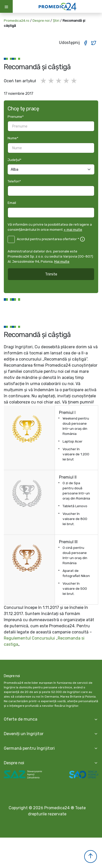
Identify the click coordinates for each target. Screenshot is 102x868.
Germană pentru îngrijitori (29, 748)
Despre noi (41, 20)
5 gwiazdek (74, 81)
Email (12, 203)
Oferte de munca (21, 719)
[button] (91, 857)
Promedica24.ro (17, 20)
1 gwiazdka (44, 81)
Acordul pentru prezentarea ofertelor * (48, 239)
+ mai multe (73, 229)
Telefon (14, 181)
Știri (56, 20)
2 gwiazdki (51, 81)
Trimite (51, 274)
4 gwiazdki (67, 81)
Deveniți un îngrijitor (24, 734)
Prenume (16, 117)
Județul (14, 160)
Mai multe (62, 261)
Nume (13, 138)
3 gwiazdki (59, 81)
